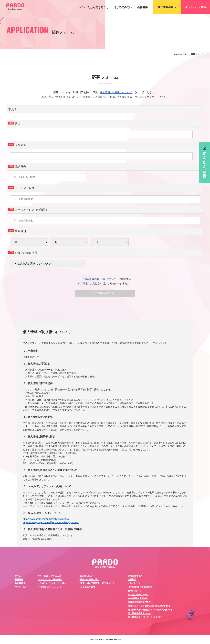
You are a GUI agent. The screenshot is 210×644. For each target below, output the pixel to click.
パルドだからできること (94, 7)
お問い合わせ (134, 591)
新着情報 (19, 580)
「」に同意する (105, 279)
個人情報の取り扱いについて (116, 92)
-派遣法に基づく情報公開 (140, 587)
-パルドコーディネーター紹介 (52, 583)
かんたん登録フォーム (138, 595)
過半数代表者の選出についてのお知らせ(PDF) (150, 610)
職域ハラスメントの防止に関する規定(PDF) (149, 606)
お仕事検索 (20, 583)
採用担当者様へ (135, 576)
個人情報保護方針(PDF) (139, 613)
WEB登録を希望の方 (138, 598)
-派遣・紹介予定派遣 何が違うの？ (97, 583)
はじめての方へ (123, 7)
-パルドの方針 (135, 583)
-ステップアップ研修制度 (50, 580)
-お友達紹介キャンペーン (50, 587)
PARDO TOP (180, 54)
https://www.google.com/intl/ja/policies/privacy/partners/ (51, 522)
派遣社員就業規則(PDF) (139, 602)
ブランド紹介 (21, 587)
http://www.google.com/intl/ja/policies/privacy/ (46, 519)
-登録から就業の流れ (89, 580)
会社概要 (142, 7)
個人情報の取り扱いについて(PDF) (145, 617)
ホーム (18, 576)
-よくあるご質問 (87, 587)
